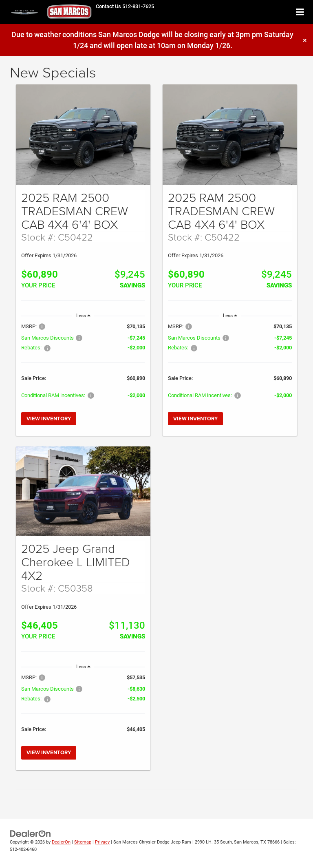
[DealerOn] (31, 833)
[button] (125, 6)
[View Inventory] (83, 135)
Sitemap (83, 842)
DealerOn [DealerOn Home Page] (61, 842)
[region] (83, 364)
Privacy (102, 842)
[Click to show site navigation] (300, 12)
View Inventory (49, 419)
